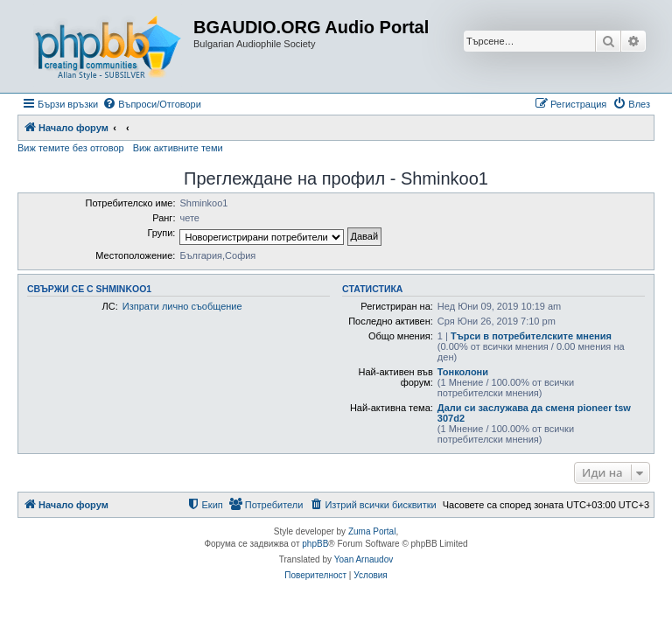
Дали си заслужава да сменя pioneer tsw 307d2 (534, 413)
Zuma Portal (372, 531)
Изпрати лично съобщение (182, 306)
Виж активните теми (178, 148)
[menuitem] (152, 104)
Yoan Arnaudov (364, 559)
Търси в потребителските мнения (531, 336)
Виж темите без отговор (71, 148)
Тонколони (463, 372)
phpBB (315, 544)
